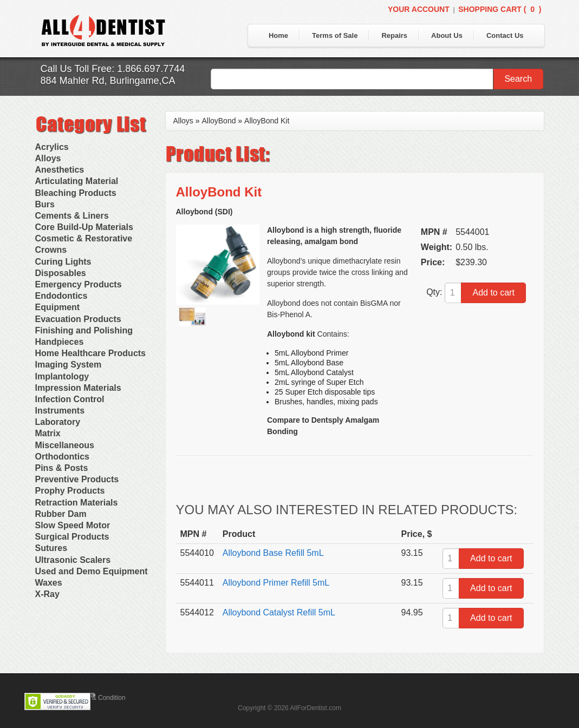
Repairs (394, 35)
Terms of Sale (335, 35)
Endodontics (61, 296)
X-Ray (47, 594)
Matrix (48, 433)
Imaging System (69, 365)
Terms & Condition (99, 698)
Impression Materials (78, 388)
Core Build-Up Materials (84, 227)
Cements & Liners (72, 216)
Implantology (62, 376)
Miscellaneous (65, 445)
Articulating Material (77, 181)
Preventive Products (77, 479)
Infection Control (70, 399)
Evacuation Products (78, 319)
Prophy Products (70, 491)
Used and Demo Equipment (92, 571)
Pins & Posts (62, 468)
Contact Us (505, 35)
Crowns (51, 250)
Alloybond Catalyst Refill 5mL (279, 612)
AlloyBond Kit (267, 121)
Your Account (419, 9)
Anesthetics (60, 170)
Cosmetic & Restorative (84, 238)
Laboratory (58, 422)
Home (278, 35)
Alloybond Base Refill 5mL (273, 553)
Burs (45, 204)
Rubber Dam (61, 514)
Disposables (61, 273)
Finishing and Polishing (84, 330)
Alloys (48, 158)
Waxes (49, 583)
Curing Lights (63, 262)
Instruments (60, 411)
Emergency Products (79, 284)
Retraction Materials (77, 503)
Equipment (58, 307)
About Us (447, 35)
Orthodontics (62, 457)
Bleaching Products (76, 193)
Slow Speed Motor (73, 525)
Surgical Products (72, 537)
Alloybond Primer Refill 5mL (276, 583)
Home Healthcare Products (91, 353)
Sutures (51, 548)
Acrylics (52, 147)
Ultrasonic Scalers (73, 560)
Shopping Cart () (500, 9)
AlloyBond (219, 121)
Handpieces (60, 342)
